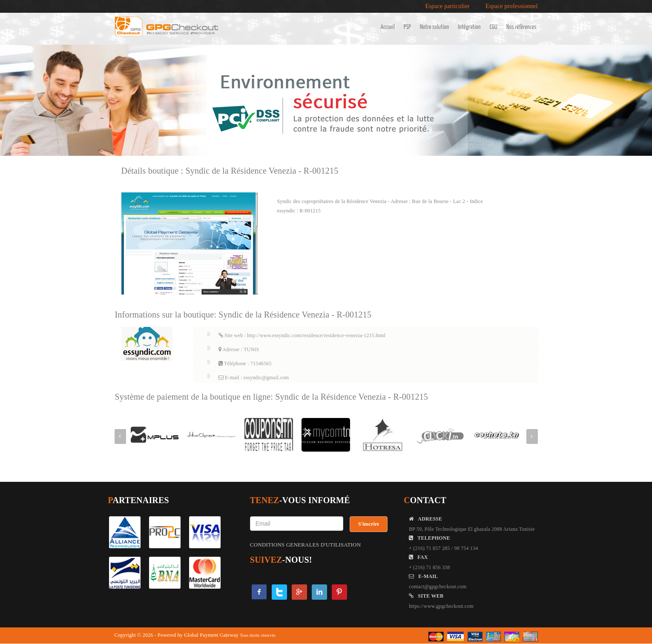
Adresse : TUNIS (239, 349)
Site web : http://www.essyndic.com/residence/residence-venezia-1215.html (302, 335)
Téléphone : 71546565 (245, 364)
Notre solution (434, 27)
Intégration (469, 27)
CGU (494, 27)
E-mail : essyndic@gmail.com (254, 378)
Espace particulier (448, 6)
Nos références (521, 27)
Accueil (388, 27)
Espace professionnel (512, 6)
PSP (407, 27)
